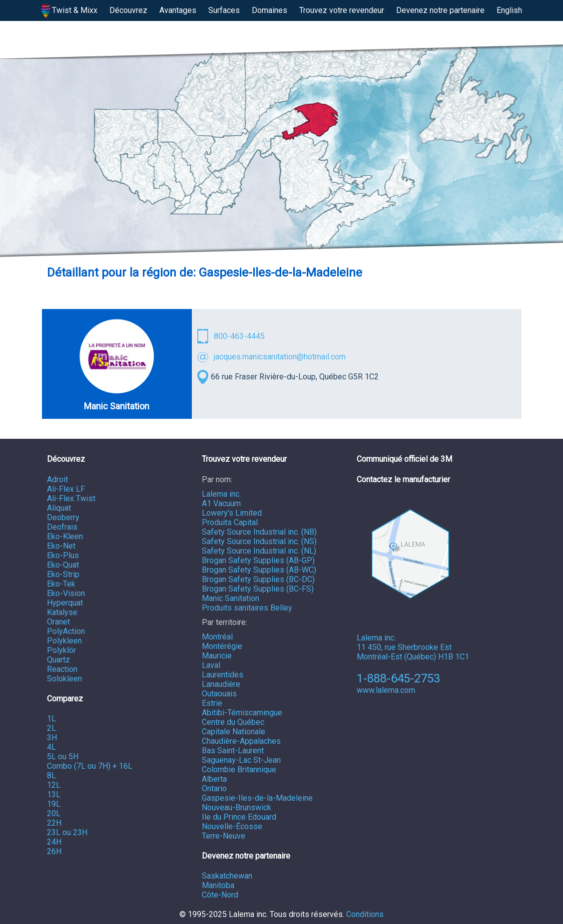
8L (51, 775)
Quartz (58, 660)
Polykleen (64, 641)
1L (51, 719)
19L (54, 804)
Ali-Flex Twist (71, 498)
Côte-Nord (220, 895)
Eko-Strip (63, 574)
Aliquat (59, 508)
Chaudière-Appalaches (241, 741)
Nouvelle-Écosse (232, 826)
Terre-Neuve (224, 836)
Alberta (214, 779)
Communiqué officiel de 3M (404, 459)
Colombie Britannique (239, 770)
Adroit (57, 479)
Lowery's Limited (232, 513)
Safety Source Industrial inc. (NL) (259, 551)
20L (54, 813)
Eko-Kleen (65, 536)
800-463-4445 (239, 336)
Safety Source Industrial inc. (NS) (259, 541)
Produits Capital (230, 522)
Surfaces (224, 10)
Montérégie (222, 646)
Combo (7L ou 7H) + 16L (90, 766)
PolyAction (66, 631)
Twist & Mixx (69, 11)
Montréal (217, 637)
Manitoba (218, 885)
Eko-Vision (66, 593)
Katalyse (62, 612)
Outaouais (219, 694)
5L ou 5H (63, 757)
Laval (211, 665)
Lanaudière (221, 684)
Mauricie (217, 656)
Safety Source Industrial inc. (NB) (259, 532)
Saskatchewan (227, 876)
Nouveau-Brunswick (237, 807)
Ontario (214, 788)
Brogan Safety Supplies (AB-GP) (258, 560)
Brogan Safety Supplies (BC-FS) (258, 589)
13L (54, 794)
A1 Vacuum (221, 503)
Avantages (178, 10)
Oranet (58, 622)
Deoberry (63, 517)
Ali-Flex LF (66, 489)
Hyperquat (65, 603)
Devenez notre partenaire (440, 10)
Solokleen (64, 679)
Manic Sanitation (231, 598)
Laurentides (223, 675)
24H (54, 842)
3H (52, 738)
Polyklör (61, 650)
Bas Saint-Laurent (233, 751)
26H (54, 851)
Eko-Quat (63, 565)
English (509, 10)
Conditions (365, 914)
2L (51, 728)
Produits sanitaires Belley (247, 608)
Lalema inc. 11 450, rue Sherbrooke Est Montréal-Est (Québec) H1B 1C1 (413, 585)
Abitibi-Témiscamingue (242, 713)
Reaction (62, 669)
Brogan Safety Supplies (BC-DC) (258, 579)
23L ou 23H (67, 832)
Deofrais (62, 527)
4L (51, 747)
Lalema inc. (221, 494)
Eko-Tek (61, 584)
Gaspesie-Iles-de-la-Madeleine (257, 798)
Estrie (212, 703)
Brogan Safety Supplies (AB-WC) (259, 570)
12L (54, 785)
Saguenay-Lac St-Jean (241, 760)
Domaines (270, 10)
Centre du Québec (233, 722)
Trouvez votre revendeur (342, 10)
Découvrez (128, 10)
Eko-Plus (63, 555)
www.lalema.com (386, 690)
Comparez (65, 699)
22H (54, 823)
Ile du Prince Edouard (239, 817)
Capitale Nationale (234, 732)
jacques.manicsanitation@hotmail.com (280, 357)
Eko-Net (61, 546)
